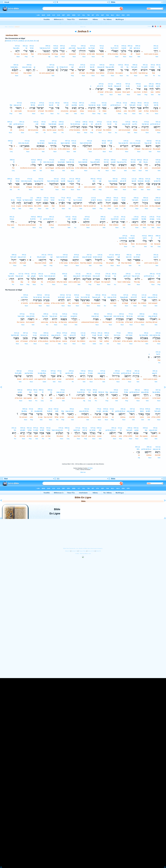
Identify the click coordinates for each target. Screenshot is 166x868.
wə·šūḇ (74, 105)
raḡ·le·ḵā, (77, 430)
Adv (159, 95)
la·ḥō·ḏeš (61, 297)
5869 (89, 371)
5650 (24, 409)
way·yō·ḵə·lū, (56, 335)
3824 (15, 65)
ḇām (146, 86)
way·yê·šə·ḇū (87, 257)
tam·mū (129, 257)
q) (34, 67)
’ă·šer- (153, 67)
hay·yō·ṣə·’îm (39, 181)
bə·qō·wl (145, 200)
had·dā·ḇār (53, 124)
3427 (88, 255)
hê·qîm (103, 219)
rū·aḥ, (128, 86)
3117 (137, 274)
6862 (82, 390)
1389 (84, 122)
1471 (71, 179)
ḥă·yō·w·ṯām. (42, 257)
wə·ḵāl (63, 48)
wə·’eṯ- (123, 219)
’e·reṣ (158, 219)
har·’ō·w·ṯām (78, 200)
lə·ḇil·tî (93, 200)
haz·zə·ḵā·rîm (123, 143)
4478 (21, 314)
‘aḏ (51, 257)
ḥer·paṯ (108, 276)
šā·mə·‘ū (157, 200)
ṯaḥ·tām (76, 257)
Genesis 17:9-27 (11, 41)
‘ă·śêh (104, 105)
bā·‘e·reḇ (46, 297)
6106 (64, 314)
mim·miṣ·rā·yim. (24, 143)
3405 (25, 295)
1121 (91, 65)
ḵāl (119, 257)
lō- (41, 162)
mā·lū (145, 238)
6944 (22, 428)
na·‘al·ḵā (92, 430)
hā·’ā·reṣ (130, 316)
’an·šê (104, 143)
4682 (95, 314)
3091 (118, 103)
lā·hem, (100, 200)
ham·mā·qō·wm (50, 276)
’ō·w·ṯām (132, 238)
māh (57, 411)
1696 (39, 409)
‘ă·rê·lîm (33, 219)
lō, (51, 392)
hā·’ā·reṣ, (62, 200)
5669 (141, 314)
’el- (126, 105)
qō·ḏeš (23, 430)
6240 (76, 295)
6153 (46, 295)
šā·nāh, (148, 181)
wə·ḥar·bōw (29, 373)
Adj (49, 57)
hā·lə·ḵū (141, 181)
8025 (18, 371)
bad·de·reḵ (70, 162)
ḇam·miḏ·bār (65, 143)
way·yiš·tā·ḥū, (84, 411)
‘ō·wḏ (139, 86)
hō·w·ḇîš (145, 67)
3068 (134, 65)
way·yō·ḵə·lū (153, 316)
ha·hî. (158, 354)
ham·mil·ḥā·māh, (86, 143)
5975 (52, 371)
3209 (96, 160)
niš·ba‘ (116, 200)
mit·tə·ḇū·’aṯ (44, 335)
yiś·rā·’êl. (100, 86)
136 (49, 409)
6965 (102, 217)
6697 (81, 103)
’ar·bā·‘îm (157, 181)
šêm (65, 276)
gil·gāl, (34, 276)
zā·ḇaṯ (152, 219)
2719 (92, 103)
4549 (28, 65)
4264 (64, 255)
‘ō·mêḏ (53, 373)
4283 (120, 314)
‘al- (26, 48)
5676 (92, 46)
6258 (147, 409)
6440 (101, 65)
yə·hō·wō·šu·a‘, (116, 105)
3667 (25, 333)
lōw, (107, 392)
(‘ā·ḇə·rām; (50, 67)
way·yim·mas (27, 67)
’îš (61, 373)
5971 (157, 141)
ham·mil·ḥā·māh (53, 181)
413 (124, 103)
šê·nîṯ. (33, 105)
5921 (24, 46)
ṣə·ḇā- (20, 392)
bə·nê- (110, 86)
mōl (67, 105)
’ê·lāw (126, 392)
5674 (51, 65)
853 (157, 65)
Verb (157, 57)
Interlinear (11, 27)
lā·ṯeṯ (19, 200)
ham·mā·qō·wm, (58, 430)
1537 (33, 274)
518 (88, 390)
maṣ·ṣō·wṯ (95, 316)
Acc (159, 76)
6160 (38, 295)
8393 (45, 333)
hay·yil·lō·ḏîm (95, 162)
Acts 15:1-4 (34, 41)
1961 (155, 46)
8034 (64, 274)
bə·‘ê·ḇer (92, 48)
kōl (111, 143)
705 (157, 179)
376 (62, 179)
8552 (92, 179)
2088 (60, 122)
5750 (137, 84)
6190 (77, 122)
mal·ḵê (124, 48)
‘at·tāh (148, 411)
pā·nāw (105, 411)
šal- (100, 430)
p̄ (31, 257)
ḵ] (57, 67)
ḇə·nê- (92, 67)
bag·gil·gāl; (124, 297)
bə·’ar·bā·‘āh (85, 297)
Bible (6, 27)
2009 (70, 371)
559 (139, 103)
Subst (139, 95)
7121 (77, 274)
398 (154, 314)
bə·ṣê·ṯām (41, 143)
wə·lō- (158, 86)
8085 (137, 46)
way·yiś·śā (101, 373)
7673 (31, 314)
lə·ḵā (99, 105)
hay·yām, (16, 48)
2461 (143, 217)
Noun (131, 57)
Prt (103, 57)
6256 (155, 103)
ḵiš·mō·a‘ (137, 48)
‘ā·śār (77, 297)
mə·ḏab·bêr (38, 411)
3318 (148, 141)
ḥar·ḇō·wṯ (92, 105)
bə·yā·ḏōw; (156, 392)
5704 (71, 65)
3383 (82, 46)
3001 (144, 65)
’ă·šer (102, 48)
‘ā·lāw (30, 430)
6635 (19, 390)
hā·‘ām (158, 143)
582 (103, 141)
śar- (30, 392)
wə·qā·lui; (74, 316)
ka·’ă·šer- (137, 257)
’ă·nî (36, 392)
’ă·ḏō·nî (50, 411)
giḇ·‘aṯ (85, 124)
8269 (29, 390)
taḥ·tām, (87, 219)
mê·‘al (85, 430)
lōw (11, 105)
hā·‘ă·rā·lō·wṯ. (75, 124)
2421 (43, 255)
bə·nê (109, 124)
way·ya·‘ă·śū (112, 297)
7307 (127, 84)
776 (62, 198)
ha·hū (41, 276)
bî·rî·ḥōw (116, 373)
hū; (15, 430)
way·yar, (82, 373)
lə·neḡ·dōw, (42, 373)
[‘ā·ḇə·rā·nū (64, 67)
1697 (53, 122)
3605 (129, 46)
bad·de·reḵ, (53, 143)
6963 (145, 198)
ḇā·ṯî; (142, 411)
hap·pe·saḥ (96, 297)
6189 (32, 217)
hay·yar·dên (81, 48)
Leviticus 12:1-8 (24, 41)
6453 (97, 295)
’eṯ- (127, 67)
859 (94, 390)
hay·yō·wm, (136, 276)
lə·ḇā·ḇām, (14, 67)
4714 (137, 141)
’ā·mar (139, 105)
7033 (74, 314)
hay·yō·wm (19, 276)
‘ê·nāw (90, 373)
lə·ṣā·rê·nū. (81, 392)
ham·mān (21, 316)
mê (122, 67)
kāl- (131, 48)
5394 (98, 428)
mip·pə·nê (101, 67)
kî (14, 162)
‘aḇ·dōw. (24, 411)
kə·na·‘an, (24, 335)
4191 (73, 141)
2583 (154, 295)
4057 (67, 141)
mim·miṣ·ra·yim (135, 143)
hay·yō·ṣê (148, 143)
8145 (32, 103)
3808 (157, 84)
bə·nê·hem (115, 219)
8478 (86, 217)
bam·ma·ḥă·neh (62, 257)
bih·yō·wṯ (136, 373)
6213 (103, 103)
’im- (89, 392)
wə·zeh (61, 124)
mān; (65, 335)
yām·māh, (72, 48)
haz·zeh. (11, 276)
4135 (65, 103)
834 (101, 46)
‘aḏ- (72, 67)
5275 (92, 428)
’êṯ (159, 67)
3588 (9, 141)
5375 (102, 371)
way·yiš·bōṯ (30, 316)
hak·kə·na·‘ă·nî (45, 48)
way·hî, (155, 373)
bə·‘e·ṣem (64, 316)
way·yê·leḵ (145, 392)
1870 (53, 141)
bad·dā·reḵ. (123, 238)
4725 (52, 274)
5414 (18, 198)
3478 (82, 65)
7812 (86, 409)
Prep (26, 57)
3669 (47, 46)
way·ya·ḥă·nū (153, 297)
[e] (157, 46)
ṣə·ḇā (136, 430)
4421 (89, 141)
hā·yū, (146, 162)
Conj (11, 152)
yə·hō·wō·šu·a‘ (155, 124)
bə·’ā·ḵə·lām (144, 335)
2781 (107, 274)
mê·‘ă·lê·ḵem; (86, 276)
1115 (92, 198)
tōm (94, 181)
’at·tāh (95, 392)
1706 (135, 217)
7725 (74, 103)
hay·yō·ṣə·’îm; (122, 162)
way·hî (156, 48)
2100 (151, 217)
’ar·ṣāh (99, 411)
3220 (72, 46)
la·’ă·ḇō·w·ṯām (28, 200)
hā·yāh (151, 86)
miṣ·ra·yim (96, 276)
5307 (131, 409)
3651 (137, 447)
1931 (145, 103)
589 (34, 390)
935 (141, 409)
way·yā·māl (126, 124)
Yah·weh (134, 67)
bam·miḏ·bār (83, 162)
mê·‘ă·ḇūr (141, 316)
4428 (123, 46)
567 (115, 46)
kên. (138, 449)
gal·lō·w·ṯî (127, 276)
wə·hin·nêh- (69, 373)
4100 (55, 409)
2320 (61, 295)
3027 (157, 390)
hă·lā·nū (101, 392)
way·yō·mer (22, 257)
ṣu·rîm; (81, 105)
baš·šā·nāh (15, 335)
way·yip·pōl (131, 411)
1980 (140, 179)
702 (87, 295)
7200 (79, 198)
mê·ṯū (74, 143)
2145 (125, 141)
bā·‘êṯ (156, 105)
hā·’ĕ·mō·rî (114, 48)
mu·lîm (158, 162)
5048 (43, 371)
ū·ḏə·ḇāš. (135, 219)
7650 (115, 198)
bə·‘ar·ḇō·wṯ (38, 297)
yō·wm (68, 297)
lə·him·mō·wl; (98, 257)
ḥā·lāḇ (144, 219)
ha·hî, (147, 105)
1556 (127, 274)
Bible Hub (83, 472)
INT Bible (90, 468)
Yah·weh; (135, 200)
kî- (12, 143)
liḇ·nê (83, 335)
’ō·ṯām (74, 219)
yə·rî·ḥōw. (25, 297)
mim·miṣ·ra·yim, (27, 181)
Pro (148, 114)
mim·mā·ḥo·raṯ (119, 316)
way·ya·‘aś (157, 449)
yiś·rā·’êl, (99, 124)
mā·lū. (34, 162)
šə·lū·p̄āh (18, 373)
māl (37, 124)
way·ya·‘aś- (18, 105)
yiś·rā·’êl (82, 67)
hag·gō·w (71, 181)
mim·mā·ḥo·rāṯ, (155, 335)
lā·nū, (13, 200)
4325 (120, 65)
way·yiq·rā (77, 276)
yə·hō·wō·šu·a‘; (19, 124)
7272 (77, 428)
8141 (147, 179)
